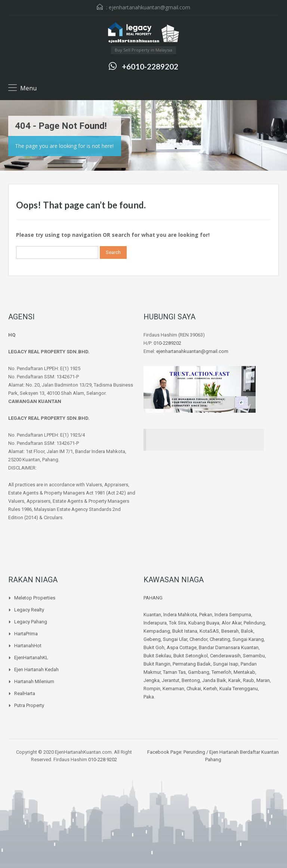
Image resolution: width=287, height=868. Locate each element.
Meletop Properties (35, 598)
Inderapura (155, 623)
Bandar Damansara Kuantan (229, 647)
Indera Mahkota (180, 615)
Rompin (152, 689)
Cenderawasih (225, 656)
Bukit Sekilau (157, 656)
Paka (149, 697)
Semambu (254, 656)
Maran (263, 680)
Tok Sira (178, 623)
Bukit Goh (154, 647)
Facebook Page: (165, 752)
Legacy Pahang (31, 622)
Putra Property (29, 705)
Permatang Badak (192, 664)
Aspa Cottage (182, 647)
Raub (249, 680)
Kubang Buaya (204, 623)
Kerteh (210, 689)
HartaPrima (26, 634)
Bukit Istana (185, 631)
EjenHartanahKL (31, 658)
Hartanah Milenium (34, 681)
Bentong (191, 680)
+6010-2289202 (150, 66)
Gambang (199, 672)
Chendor (198, 639)
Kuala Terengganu (239, 689)
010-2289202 (167, 343)
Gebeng (152, 639)
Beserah (230, 631)
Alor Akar (232, 623)
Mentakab (244, 672)
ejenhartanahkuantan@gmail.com (149, 7)
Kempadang (157, 631)
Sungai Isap (226, 664)
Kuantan (152, 615)
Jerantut (171, 680)
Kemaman (173, 689)
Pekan (206, 615)
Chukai (194, 689)
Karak (234, 680)
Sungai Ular (175, 639)
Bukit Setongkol (191, 656)
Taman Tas (174, 672)
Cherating (220, 639)
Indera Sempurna (233, 615)
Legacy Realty (29, 610)
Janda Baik (214, 680)
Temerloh (221, 672)
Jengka (152, 680)
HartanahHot (28, 646)
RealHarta (25, 693)
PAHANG (153, 598)
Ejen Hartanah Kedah (36, 669)
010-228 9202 (103, 759)
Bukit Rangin (157, 664)
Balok (247, 631)
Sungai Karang (248, 639)
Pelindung (254, 623)
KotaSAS (209, 631)
